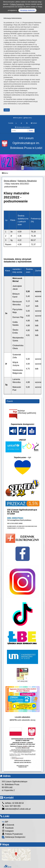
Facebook (8, 828)
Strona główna (18, 118)
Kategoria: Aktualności (27, 181)
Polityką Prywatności (17, 4)
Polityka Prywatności (12, 834)
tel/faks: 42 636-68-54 (13, 803)
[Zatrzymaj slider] (23, 168)
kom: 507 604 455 (11, 806)
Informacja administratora (22, 127)
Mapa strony (28, 118)
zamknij (7, 110)
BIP (5, 822)
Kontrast (34, 123)
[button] (3, 162)
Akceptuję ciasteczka (27, 10)
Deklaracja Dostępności (14, 837)
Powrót (10, 401)
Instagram (8, 831)
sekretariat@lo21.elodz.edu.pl (16, 809)
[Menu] (22, 173)
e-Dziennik (8, 825)
